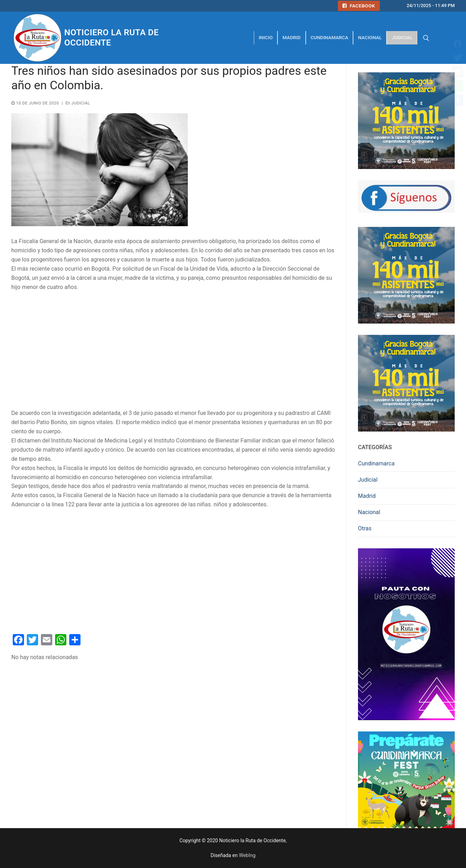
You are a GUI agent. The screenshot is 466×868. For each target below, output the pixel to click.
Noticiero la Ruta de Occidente (111, 38)
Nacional (369, 512)
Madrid (367, 496)
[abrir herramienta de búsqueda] (426, 38)
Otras (365, 528)
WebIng (247, 855)
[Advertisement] (173, 350)
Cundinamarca (376, 463)
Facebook (359, 6)
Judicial (78, 103)
